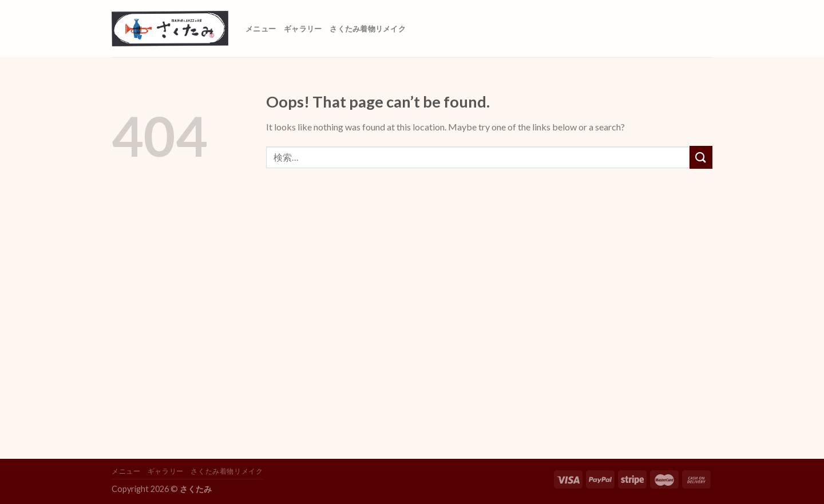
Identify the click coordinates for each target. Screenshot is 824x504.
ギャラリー (303, 29)
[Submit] (701, 157)
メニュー (261, 29)
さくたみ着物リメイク (368, 29)
